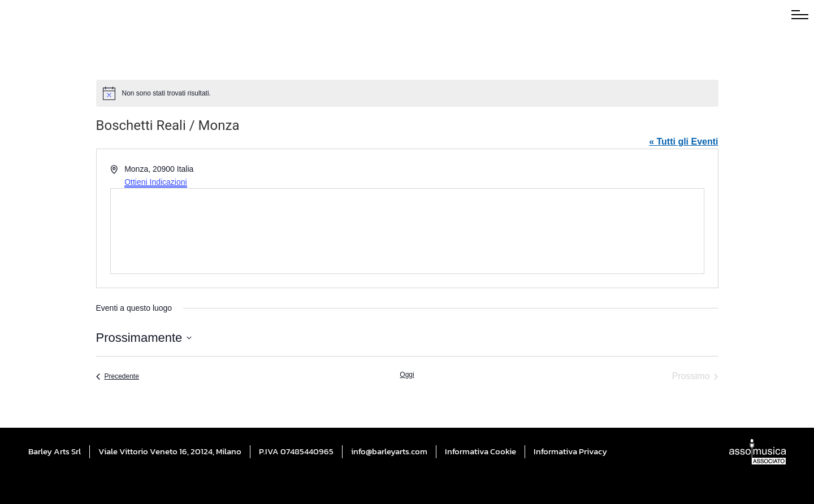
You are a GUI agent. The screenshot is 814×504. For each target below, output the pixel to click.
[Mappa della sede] (407, 231)
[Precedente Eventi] (118, 376)
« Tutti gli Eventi (683, 142)
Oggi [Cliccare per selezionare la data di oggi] (407, 375)
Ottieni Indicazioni (156, 182)
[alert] (407, 93)
